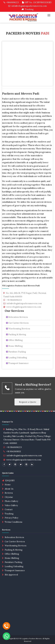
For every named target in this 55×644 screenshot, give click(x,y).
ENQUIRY (8, 480)
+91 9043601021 (14, 451)
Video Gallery (11, 505)
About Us (9, 489)
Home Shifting (14, 346)
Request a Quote (28, 402)
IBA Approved (11, 575)
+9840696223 (11, 2)
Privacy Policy (12, 518)
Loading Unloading (17, 358)
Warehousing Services (18, 329)
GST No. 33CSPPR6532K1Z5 (37, 2)
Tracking (27, 9)
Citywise (9, 497)
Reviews (9, 493)
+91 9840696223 (14, 447)
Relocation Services (17, 317)
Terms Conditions (13, 522)
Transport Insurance (17, 363)
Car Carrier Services (17, 323)
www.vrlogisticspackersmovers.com (24, 460)
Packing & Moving (16, 334)
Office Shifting (14, 340)
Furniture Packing (16, 352)
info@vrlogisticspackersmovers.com (27, 6)
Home (8, 485)
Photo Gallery (11, 501)
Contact (9, 509)
